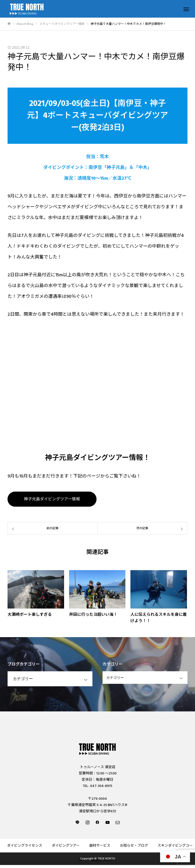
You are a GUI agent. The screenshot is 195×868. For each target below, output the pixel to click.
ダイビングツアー (66, 846)
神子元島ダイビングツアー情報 (52, 499)
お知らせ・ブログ (134, 846)
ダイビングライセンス (25, 846)
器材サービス (100, 846)
